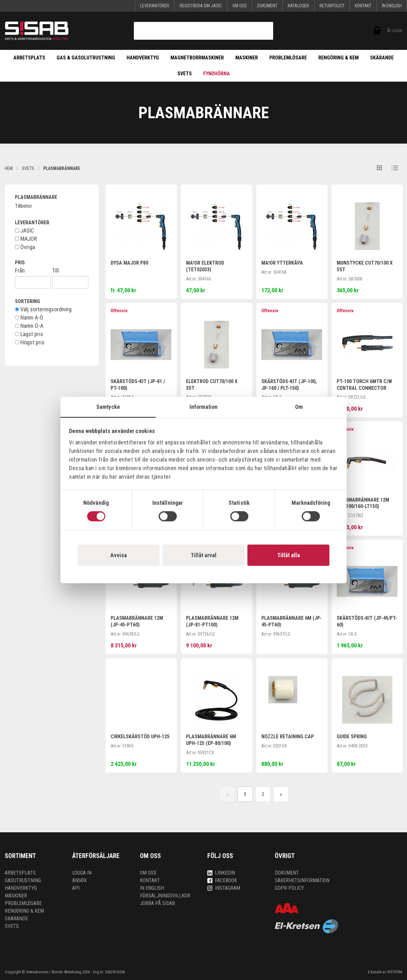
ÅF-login (377, 31)
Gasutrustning (23, 880)
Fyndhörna (217, 74)
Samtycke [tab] (108, 407)
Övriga (25, 247)
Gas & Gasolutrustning (86, 58)
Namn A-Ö (29, 318)
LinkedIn (221, 873)
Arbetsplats (29, 58)
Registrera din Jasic (201, 6)
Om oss (240, 6)
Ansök (79, 880)
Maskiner (247, 58)
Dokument (267, 6)
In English (392, 6)
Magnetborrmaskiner (197, 58)
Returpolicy (332, 6)
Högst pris (30, 342)
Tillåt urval (204, 555)
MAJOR (26, 239)
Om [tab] (299, 407)
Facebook (222, 880)
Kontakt (363, 6)
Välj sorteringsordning (43, 309)
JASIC (24, 231)
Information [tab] (203, 407)
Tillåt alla (289, 555)
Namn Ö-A (29, 326)
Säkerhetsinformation (302, 880)
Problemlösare (288, 58)
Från (20, 271)
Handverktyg (143, 58)
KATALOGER (298, 6)
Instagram (224, 888)
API (76, 888)
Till (55, 271)
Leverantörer (155, 6)
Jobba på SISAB (157, 903)
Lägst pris (29, 334)
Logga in (82, 873)
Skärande (382, 58)
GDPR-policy (289, 888)
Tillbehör (24, 206)
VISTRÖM (395, 972)
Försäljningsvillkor (165, 896)
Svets (185, 74)
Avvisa (119, 555)
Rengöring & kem (338, 58)
